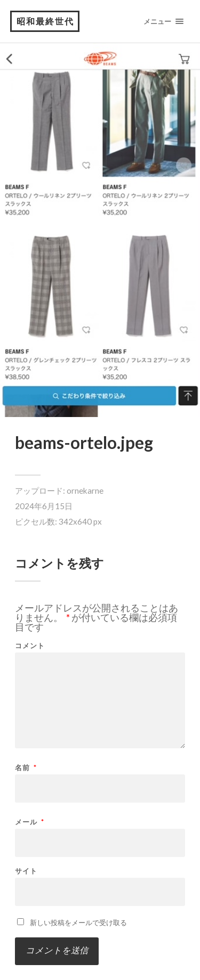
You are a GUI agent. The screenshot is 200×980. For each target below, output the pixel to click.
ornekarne (85, 491)
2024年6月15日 (44, 506)
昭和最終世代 (45, 21)
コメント (30, 646)
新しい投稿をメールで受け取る (78, 922)
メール (30, 822)
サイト (26, 871)
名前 (26, 768)
